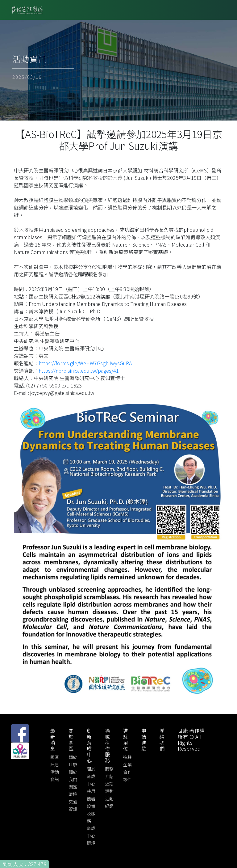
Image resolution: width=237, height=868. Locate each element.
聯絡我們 (162, 739)
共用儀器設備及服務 (91, 806)
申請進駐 (144, 739)
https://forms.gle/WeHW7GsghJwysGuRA (85, 363)
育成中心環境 (91, 836)
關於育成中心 (91, 776)
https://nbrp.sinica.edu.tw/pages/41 (79, 370)
